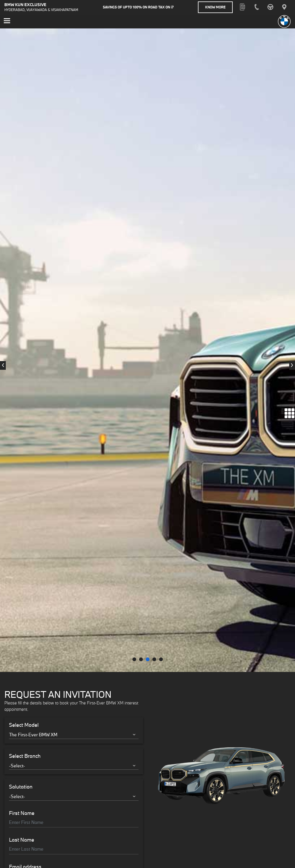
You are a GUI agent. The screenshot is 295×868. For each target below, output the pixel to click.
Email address (25, 522)
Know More (215, 7)
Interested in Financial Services (45, 579)
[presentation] (3, 193)
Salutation (21, 442)
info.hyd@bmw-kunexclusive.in (110, 841)
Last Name (22, 495)
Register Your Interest (74, 615)
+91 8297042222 (170, 835)
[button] (134, 315)
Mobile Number (27, 549)
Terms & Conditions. (65, 594)
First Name (22, 469)
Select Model (24, 380)
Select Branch (25, 412)
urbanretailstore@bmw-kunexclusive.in (42, 847)
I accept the (46, 595)
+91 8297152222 (242, 835)
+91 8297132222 (23, 840)
